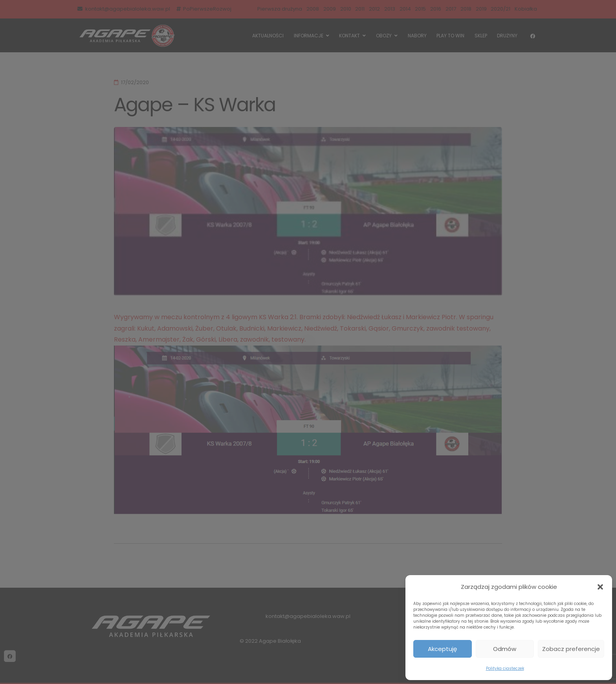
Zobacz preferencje (571, 649)
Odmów (505, 649)
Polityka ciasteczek (505, 668)
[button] (600, 587)
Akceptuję (442, 649)
